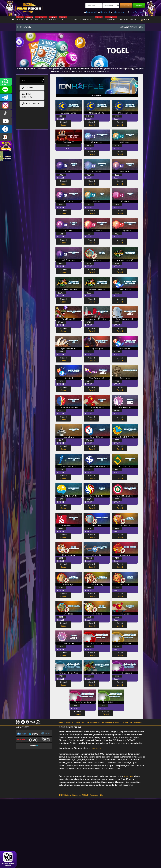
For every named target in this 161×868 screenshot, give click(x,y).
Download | (91, 12)
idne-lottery (27, 95)
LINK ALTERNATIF (93, 722)
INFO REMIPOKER (6, 129)
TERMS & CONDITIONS (75, 722)
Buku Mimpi (31, 104)
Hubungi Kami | (119, 12)
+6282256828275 (6, 82)
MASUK (126, 6)
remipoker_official (6, 90)
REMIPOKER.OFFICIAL (6, 121)
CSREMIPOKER (6, 105)
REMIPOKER (96, 748)
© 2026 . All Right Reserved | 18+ (81, 795)
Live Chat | (104, 12)
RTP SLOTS (60, 722)
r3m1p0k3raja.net (73, 795)
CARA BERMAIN (107, 722)
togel (28, 88)
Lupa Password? (137, 12)
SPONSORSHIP (136, 722)
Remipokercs (6, 98)
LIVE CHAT (6, 137)
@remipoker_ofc (6, 113)
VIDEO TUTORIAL (122, 722)
